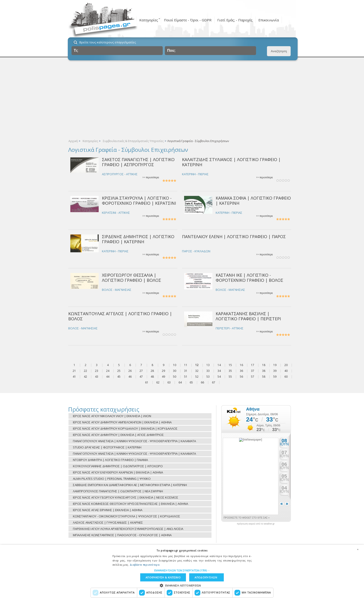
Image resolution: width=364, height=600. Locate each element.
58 (264, 377)
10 (175, 365)
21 (74, 371)
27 (141, 371)
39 (275, 371)
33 (208, 371)
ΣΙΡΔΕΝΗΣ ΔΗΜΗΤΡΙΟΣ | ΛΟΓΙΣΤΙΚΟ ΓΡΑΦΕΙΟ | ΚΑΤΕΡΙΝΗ (138, 239)
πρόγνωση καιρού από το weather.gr (256, 524)
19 (275, 365)
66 (202, 382)
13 (208, 365)
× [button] (358, 549)
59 (275, 377)
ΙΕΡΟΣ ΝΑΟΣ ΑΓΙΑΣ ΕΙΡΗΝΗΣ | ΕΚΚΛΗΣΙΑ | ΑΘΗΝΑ (108, 510)
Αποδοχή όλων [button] (206, 577)
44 (108, 377)
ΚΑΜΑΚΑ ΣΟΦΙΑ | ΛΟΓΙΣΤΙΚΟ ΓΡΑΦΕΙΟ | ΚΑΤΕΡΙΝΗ (253, 200)
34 (219, 371)
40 (286, 371)
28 (152, 371)
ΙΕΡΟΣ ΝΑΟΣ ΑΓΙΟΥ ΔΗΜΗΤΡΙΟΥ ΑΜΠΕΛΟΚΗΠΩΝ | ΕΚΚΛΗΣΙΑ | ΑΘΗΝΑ (122, 422)
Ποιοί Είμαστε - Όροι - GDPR (188, 20)
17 (253, 365)
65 (191, 382)
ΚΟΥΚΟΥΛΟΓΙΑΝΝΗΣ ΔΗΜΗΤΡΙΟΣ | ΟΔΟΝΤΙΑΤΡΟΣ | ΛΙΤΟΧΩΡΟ (118, 466)
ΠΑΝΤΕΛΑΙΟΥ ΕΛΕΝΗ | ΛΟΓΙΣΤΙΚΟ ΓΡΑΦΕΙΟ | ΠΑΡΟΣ (234, 237)
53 (208, 377)
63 (169, 382)
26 (130, 371)
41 (74, 377)
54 (219, 377)
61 (147, 382)
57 (253, 377)
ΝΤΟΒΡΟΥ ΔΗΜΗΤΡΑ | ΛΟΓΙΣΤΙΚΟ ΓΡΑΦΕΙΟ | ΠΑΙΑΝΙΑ (110, 460)
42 (85, 377)
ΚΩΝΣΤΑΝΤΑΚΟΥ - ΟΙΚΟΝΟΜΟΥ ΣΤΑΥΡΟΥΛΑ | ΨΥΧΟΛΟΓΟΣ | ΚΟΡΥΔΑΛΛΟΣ (127, 516)
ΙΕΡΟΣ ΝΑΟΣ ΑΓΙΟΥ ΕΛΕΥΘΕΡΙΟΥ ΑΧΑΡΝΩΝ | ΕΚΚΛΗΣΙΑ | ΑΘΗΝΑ (118, 472)
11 (186, 365)
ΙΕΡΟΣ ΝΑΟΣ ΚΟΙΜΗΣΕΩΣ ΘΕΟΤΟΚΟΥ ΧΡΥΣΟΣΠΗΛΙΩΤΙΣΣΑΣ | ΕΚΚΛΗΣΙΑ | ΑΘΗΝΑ (130, 504)
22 (85, 371)
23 (97, 371)
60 (286, 377)
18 (264, 365)
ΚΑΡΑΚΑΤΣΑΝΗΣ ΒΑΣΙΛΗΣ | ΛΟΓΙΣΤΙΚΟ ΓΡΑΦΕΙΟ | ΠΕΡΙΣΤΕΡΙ (248, 316)
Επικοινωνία (269, 20)
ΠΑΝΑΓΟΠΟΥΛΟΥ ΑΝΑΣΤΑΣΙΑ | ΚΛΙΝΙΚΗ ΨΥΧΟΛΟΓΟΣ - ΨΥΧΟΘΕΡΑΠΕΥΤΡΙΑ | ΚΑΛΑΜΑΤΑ (134, 441)
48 (152, 377)
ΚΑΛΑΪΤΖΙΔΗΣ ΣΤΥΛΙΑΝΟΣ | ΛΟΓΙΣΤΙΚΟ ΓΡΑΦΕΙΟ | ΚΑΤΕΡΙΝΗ (231, 162)
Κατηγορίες (149, 20)
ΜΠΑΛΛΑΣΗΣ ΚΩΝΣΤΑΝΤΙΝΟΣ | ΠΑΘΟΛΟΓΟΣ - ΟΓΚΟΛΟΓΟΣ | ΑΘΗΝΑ (122, 535)
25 (119, 371)
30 (175, 371)
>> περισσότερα (151, 177)
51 (186, 377)
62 (158, 382)
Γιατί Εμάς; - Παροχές (235, 20)
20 (286, 365)
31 (186, 371)
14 (219, 365)
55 (230, 377)
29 (163, 371)
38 (264, 371)
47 (141, 377)
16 (241, 365)
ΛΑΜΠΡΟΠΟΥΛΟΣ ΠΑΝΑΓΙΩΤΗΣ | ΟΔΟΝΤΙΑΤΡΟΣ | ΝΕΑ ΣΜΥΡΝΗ (118, 491)
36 (241, 371)
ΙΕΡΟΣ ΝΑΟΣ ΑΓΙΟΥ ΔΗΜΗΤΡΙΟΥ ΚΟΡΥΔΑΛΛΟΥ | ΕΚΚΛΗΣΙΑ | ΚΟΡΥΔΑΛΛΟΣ (125, 428)
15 (230, 365)
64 (180, 382)
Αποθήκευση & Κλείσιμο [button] (163, 577)
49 (163, 377)
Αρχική (73, 141)
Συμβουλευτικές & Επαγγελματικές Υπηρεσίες (133, 141)
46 (130, 377)
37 (253, 371)
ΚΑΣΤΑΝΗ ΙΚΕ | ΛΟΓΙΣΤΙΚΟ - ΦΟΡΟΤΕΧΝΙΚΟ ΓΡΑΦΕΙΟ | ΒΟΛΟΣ (249, 277)
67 (214, 382)
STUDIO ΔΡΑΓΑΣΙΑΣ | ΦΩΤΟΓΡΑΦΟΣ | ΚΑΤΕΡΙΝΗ (107, 447)
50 (175, 377)
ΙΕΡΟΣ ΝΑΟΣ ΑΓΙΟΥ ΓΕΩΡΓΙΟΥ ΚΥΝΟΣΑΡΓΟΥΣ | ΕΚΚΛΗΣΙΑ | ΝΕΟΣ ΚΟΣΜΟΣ (126, 497)
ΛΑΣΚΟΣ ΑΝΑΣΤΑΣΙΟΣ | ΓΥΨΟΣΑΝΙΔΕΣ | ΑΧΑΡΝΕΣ (108, 522)
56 (241, 377)
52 (197, 377)
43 (97, 377)
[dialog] (182, 572)
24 (108, 371)
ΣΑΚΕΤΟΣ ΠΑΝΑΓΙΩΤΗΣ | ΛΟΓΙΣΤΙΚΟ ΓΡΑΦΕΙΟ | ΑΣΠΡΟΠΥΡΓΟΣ (138, 162)
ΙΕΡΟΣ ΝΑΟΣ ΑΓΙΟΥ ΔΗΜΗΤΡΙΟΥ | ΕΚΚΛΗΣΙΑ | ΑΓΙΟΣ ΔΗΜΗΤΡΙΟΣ (118, 435)
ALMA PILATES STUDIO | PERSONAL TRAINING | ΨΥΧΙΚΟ (112, 479)
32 (197, 371)
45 (119, 377)
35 (230, 371)
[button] (182, 570)
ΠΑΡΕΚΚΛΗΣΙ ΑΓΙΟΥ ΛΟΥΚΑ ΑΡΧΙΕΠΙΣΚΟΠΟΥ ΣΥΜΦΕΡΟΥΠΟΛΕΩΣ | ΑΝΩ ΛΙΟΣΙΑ (128, 529)
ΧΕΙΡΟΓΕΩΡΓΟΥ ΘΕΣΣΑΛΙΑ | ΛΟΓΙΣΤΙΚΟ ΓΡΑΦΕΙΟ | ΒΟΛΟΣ (132, 277)
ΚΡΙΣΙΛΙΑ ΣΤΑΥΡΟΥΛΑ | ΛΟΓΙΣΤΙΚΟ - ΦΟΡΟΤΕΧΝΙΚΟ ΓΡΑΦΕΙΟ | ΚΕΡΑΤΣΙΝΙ (139, 200)
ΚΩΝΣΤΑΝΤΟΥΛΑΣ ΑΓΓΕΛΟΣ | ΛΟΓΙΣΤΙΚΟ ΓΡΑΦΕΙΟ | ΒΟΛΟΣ (120, 316)
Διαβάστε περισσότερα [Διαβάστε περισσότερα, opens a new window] (145, 565)
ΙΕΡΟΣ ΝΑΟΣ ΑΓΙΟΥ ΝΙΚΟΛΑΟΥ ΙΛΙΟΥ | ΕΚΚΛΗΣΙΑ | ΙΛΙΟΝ (112, 416)
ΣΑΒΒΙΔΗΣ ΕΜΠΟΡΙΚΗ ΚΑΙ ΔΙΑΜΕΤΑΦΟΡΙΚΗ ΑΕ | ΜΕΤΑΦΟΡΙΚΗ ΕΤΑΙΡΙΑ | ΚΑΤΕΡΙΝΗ (130, 485)
